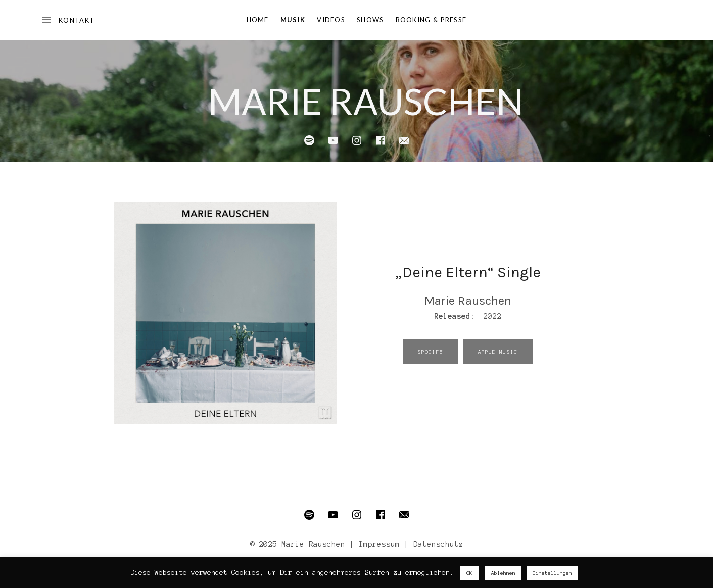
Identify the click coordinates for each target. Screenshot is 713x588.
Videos (331, 20)
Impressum (379, 544)
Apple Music (498, 352)
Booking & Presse (431, 20)
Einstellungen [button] (552, 573)
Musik (293, 20)
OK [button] (469, 573)
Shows (370, 20)
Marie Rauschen (366, 101)
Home (258, 20)
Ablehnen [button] (503, 573)
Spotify (431, 352)
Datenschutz (438, 544)
